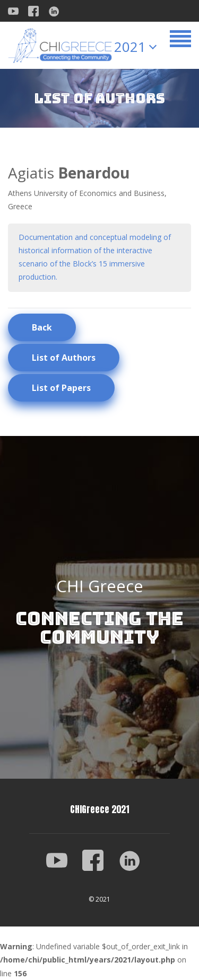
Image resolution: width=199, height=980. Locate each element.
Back (42, 327)
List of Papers (61, 388)
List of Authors (64, 358)
